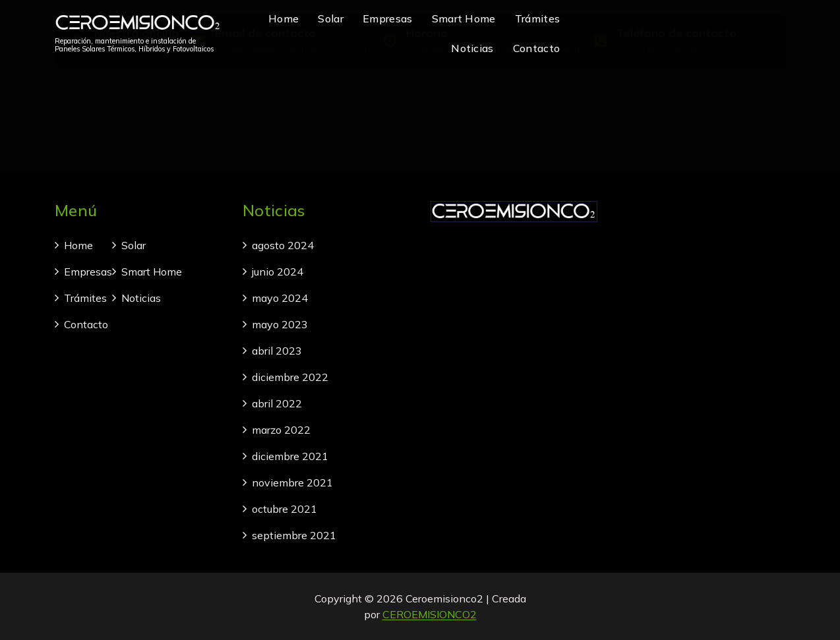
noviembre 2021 (292, 482)
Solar (331, 18)
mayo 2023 (280, 324)
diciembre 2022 (290, 377)
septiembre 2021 (294, 535)
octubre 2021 (285, 509)
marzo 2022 (281, 430)
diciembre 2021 (290, 456)
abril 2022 (277, 403)
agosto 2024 (283, 245)
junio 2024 (278, 272)
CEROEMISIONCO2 (430, 614)
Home (284, 18)
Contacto (536, 48)
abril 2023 (277, 351)
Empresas (387, 18)
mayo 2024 (280, 298)
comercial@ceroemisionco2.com (292, 98)
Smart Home (464, 18)
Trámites (537, 18)
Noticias (472, 48)
